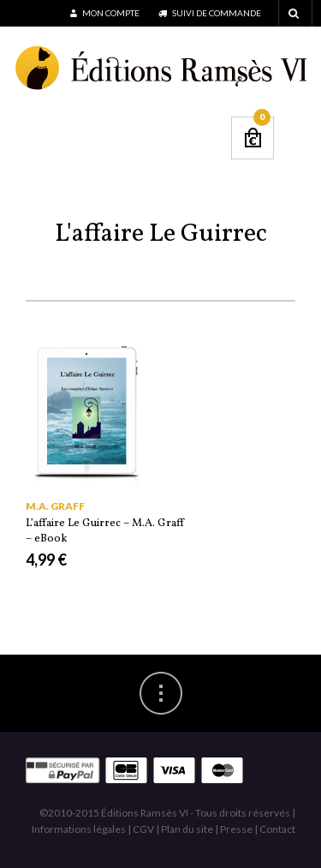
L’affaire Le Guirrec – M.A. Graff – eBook (105, 531)
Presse (236, 829)
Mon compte (105, 13)
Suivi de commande (210, 13)
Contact (277, 829)
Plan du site (187, 829)
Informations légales (79, 829)
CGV (143, 829)
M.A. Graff (55, 506)
